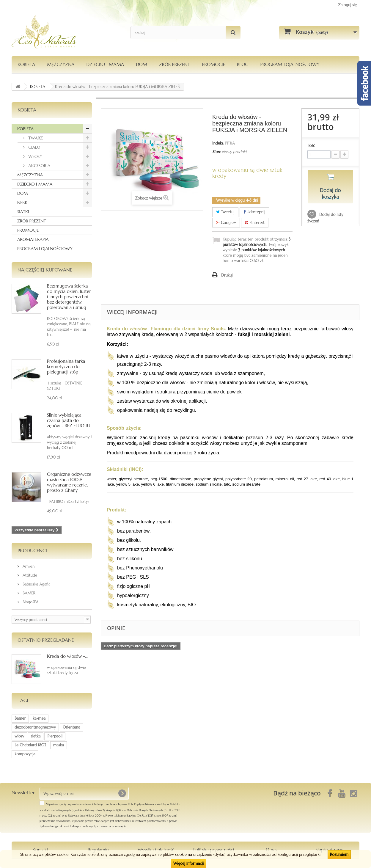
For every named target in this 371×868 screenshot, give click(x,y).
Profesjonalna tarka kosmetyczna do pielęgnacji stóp (66, 366)
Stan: (216, 152)
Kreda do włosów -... (67, 656)
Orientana (71, 727)
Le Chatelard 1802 (30, 745)
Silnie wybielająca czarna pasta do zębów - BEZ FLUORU (69, 420)
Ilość (311, 146)
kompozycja (25, 754)
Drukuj (227, 275)
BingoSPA (30, 602)
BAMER (28, 593)
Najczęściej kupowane (45, 270)
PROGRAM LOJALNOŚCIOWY (290, 64)
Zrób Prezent (175, 64)
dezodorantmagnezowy (35, 727)
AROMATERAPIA (33, 239)
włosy (19, 736)
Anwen (28, 566)
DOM (142, 64)
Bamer (20, 718)
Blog (243, 64)
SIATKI (23, 212)
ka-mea (39, 718)
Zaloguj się (347, 5)
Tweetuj (225, 212)
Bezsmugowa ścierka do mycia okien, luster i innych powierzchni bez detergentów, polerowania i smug (69, 297)
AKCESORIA (39, 166)
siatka (36, 736)
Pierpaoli (55, 736)
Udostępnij (254, 212)
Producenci (32, 550)
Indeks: (218, 143)
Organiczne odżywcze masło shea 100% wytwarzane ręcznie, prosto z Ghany (69, 482)
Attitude (29, 575)
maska (59, 745)
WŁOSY (35, 156)
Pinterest (255, 223)
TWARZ (35, 138)
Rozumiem (339, 854)
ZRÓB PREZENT (32, 221)
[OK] (122, 793)
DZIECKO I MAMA (105, 64)
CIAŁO (34, 147)
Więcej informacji (188, 863)
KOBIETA (26, 64)
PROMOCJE (214, 64)
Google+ (226, 223)
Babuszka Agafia (36, 584)
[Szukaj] (233, 33)
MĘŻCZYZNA (61, 64)
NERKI (23, 203)
